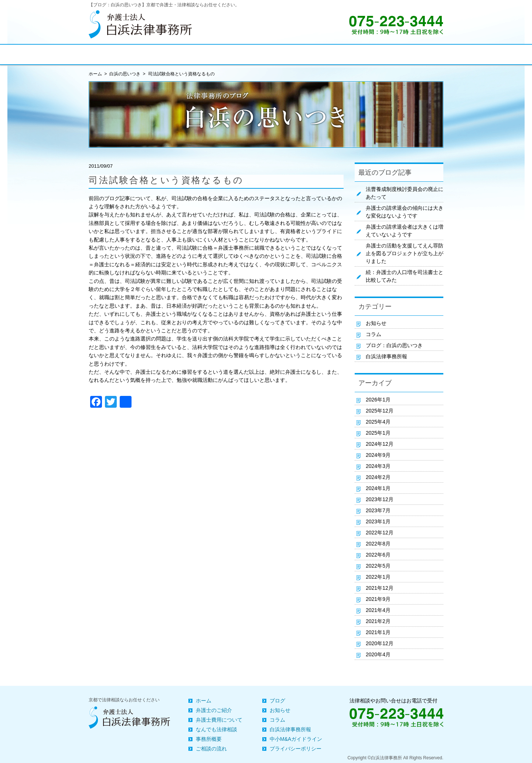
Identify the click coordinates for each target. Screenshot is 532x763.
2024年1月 (378, 488)
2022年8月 (378, 544)
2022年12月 (380, 533)
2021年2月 (378, 621)
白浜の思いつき (125, 74)
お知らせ (376, 323)
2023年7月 (378, 510)
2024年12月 (380, 444)
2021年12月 (380, 588)
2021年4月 (378, 610)
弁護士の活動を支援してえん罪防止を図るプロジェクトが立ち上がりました (405, 253)
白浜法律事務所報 (386, 356)
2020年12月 (380, 643)
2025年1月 (378, 433)
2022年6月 (378, 555)
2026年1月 (378, 400)
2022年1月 (378, 577)
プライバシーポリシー (296, 749)
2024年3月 (378, 466)
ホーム (204, 701)
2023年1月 (378, 521)
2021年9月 (378, 599)
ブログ (277, 701)
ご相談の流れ (211, 749)
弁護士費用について (219, 720)
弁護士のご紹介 (214, 710)
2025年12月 (380, 411)
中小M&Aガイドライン (296, 739)
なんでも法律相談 (216, 729)
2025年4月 (378, 422)
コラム (374, 334)
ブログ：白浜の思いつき (394, 345)
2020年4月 (378, 654)
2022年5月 (378, 566)
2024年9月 (378, 455)
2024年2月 (378, 477)
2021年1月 (378, 632)
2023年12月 (380, 499)
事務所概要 (209, 739)
